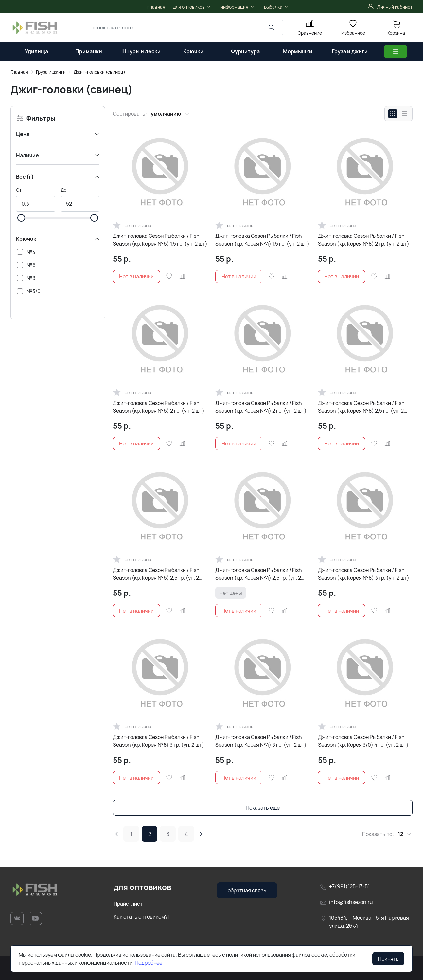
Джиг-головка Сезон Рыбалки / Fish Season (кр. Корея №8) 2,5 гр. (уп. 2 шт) (361, 407)
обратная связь (247, 890)
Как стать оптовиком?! (141, 917)
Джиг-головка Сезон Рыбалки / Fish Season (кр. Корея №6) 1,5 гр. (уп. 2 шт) (160, 240)
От (19, 190)
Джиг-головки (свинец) (99, 72)
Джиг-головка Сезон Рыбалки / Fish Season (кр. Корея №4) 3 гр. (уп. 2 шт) (261, 741)
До (63, 190)
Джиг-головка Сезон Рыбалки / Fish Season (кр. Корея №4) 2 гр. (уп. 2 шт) (261, 407)
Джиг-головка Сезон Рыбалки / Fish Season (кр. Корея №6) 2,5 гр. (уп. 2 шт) (156, 574)
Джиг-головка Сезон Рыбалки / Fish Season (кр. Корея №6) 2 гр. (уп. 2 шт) (159, 407)
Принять (388, 959)
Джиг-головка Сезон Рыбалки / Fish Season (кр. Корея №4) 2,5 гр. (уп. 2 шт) (259, 574)
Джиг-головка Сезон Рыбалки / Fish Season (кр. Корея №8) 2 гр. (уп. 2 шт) (364, 240)
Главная (19, 72)
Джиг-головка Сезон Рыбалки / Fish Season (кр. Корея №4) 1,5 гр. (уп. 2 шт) (262, 240)
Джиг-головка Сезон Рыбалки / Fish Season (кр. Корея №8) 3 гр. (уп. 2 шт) (364, 574)
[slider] (21, 218)
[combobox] (184, 28)
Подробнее (149, 963)
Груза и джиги (51, 72)
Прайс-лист (128, 904)
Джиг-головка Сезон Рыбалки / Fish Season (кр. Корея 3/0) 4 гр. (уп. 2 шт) (363, 741)
